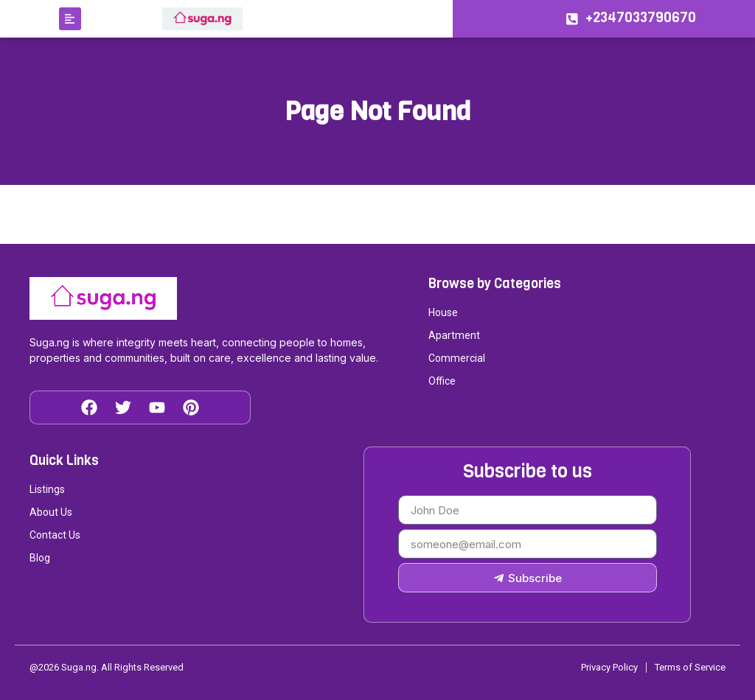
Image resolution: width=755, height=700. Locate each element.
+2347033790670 (641, 17)
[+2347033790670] (571, 19)
